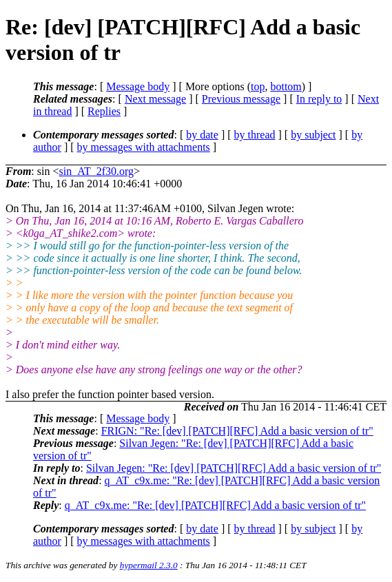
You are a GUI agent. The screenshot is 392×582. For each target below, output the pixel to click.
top (258, 86)
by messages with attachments (144, 147)
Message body (138, 86)
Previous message (241, 99)
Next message (155, 99)
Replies (104, 111)
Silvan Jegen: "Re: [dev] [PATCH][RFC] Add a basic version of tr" (234, 468)
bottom (286, 86)
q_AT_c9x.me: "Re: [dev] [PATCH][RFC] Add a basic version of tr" (215, 505)
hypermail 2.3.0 (149, 565)
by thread (255, 135)
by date (202, 135)
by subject (313, 135)
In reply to (319, 99)
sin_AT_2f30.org (96, 171)
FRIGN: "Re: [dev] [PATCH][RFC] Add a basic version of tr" (237, 431)
